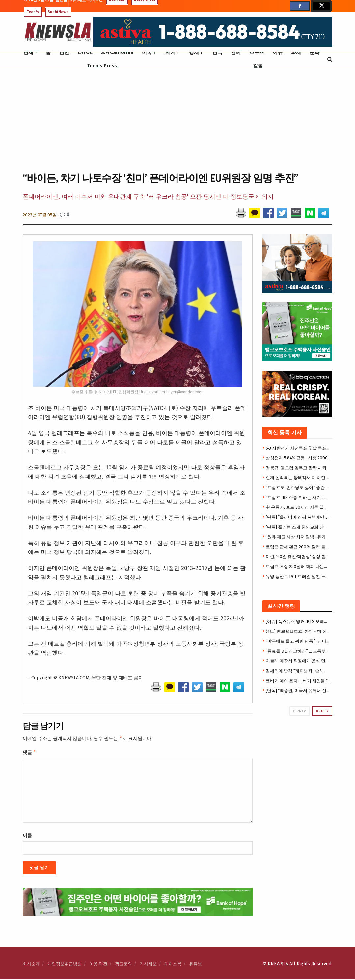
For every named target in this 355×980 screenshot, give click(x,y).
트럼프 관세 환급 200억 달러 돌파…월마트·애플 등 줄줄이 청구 (298, 547)
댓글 (29, 753)
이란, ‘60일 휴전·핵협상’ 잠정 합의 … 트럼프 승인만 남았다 (298, 557)
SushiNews (58, 12)
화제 (296, 52)
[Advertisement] (177, 118)
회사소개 (31, 965)
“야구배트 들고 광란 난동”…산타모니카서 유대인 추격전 (298, 641)
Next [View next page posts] (322, 711)
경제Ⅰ (196, 52)
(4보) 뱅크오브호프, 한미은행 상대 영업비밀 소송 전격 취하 (298, 631)
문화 (314, 52)
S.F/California (117, 52)
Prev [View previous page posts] (299, 711)
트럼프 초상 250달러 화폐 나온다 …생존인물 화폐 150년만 (298, 567)
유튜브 (195, 965)
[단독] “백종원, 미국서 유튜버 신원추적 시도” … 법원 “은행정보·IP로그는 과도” (298, 691)
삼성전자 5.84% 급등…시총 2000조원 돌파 (298, 458)
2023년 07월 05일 (40, 215)
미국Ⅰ (149, 52)
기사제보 (148, 965)
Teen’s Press (102, 66)
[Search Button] (330, 59)
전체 (28, 52)
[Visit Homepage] (58, 32)
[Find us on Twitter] (321, 6)
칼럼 (258, 66)
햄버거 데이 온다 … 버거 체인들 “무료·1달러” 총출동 (298, 681)
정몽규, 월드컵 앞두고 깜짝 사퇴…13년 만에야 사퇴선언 (298, 468)
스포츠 (257, 52)
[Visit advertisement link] (298, 741)
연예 (236, 52)
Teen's (33, 12)
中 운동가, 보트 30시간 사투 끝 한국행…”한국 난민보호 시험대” (298, 507)
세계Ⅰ (173, 52)
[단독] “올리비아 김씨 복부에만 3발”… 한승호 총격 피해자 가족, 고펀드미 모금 (298, 517)
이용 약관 (98, 965)
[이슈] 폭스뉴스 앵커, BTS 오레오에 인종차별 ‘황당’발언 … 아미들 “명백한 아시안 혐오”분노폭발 (298, 621)
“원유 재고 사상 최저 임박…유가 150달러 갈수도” (298, 537)
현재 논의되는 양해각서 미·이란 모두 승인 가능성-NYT (298, 478)
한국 (217, 52)
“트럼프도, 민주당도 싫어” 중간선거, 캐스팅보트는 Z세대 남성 (298, 488)
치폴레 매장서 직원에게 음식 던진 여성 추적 (298, 661)
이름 (27, 837)
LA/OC (85, 52)
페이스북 (173, 965)
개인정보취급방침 (65, 965)
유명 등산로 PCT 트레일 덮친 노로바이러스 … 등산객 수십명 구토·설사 (298, 576)
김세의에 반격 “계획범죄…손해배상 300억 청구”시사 (298, 671)
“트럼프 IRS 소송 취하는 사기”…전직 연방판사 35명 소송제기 (298, 497)
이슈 (278, 52)
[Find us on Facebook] (300, 6)
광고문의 (123, 965)
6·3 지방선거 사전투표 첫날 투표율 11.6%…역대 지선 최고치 (298, 448)
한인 (64, 52)
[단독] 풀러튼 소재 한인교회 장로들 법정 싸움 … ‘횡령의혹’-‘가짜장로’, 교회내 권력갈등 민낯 (298, 527)
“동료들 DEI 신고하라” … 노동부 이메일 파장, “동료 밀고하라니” (298, 651)
